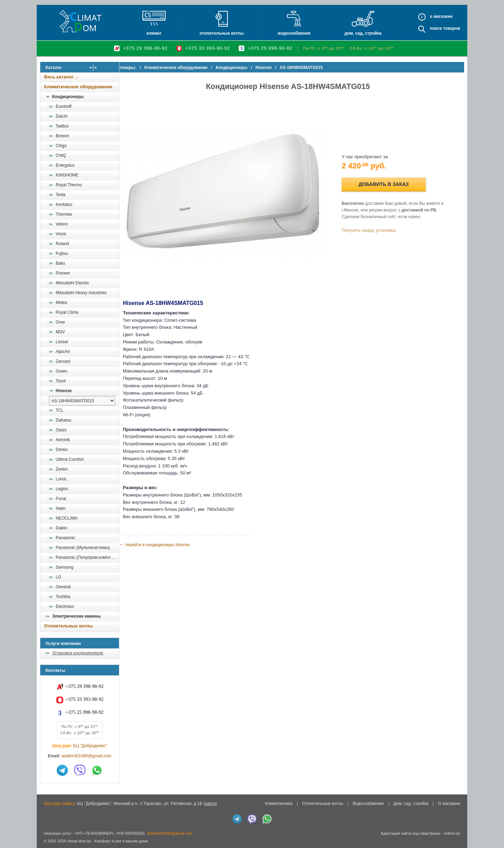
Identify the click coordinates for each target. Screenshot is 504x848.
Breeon (62, 136)
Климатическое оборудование (78, 87)
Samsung (65, 567)
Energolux (65, 165)
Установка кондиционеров (78, 653)
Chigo (61, 146)
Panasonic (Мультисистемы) (83, 548)
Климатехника (279, 804)
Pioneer (63, 273)
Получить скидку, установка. (375, 227)
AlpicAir (63, 352)
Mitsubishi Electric (72, 283)
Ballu (60, 263)
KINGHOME (67, 175)
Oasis (61, 430)
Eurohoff (64, 106)
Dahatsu (64, 420)
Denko (62, 450)
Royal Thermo (69, 185)
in (46, 846)
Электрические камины (76, 616)
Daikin (61, 528)
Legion (62, 489)
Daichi (61, 116)
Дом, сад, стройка (363, 33)
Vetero (62, 224)
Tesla (61, 195)
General (63, 587)
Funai (61, 499)
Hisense (64, 391)
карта (210, 804)
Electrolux (65, 606)
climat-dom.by (79, 841)
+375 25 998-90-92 (270, 48)
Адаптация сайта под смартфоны (410, 833)
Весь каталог (59, 77)
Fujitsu (62, 253)
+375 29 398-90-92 (145, 48)
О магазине (449, 804)
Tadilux (62, 126)
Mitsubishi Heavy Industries (81, 293)
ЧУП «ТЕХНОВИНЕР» (95, 833)
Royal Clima (67, 312)
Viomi (61, 234)
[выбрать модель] (82, 401)
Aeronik (63, 440)
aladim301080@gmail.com (86, 756)
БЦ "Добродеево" (90, 746)
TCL (60, 410)
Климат (154, 33)
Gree (60, 322)
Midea (61, 303)
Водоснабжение (294, 33)
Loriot (61, 479)
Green (61, 371)
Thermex (64, 214)
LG (58, 577)
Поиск (436, 28)
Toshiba (63, 597)
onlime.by (452, 833)
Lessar (62, 342)
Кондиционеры (68, 97)
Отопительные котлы (222, 33)
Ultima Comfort (70, 459)
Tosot (61, 381)
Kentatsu (64, 204)
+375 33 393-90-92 (208, 48)
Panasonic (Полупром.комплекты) (87, 557)
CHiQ (61, 155)
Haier (61, 508)
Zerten (62, 469)
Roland (62, 244)
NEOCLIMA (67, 518)
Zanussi (63, 361)
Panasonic (65, 538)
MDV (60, 332)
